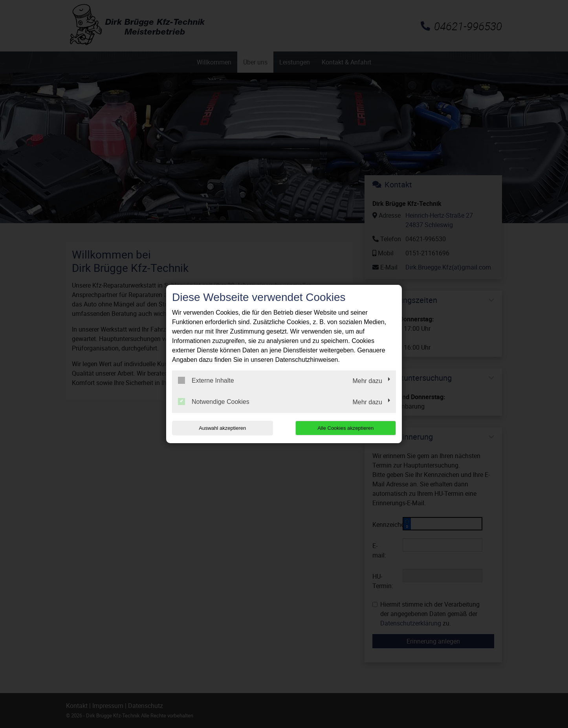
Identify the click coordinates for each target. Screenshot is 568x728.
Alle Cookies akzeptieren (345, 428)
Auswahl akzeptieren (222, 428)
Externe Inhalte (206, 380)
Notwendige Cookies (214, 402)
